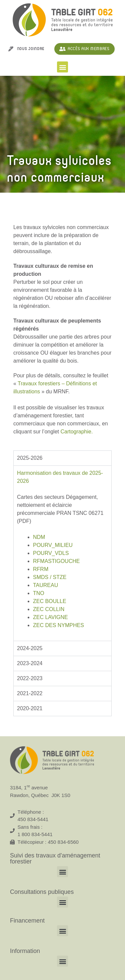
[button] (62, 67)
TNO (39, 593)
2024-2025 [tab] (30, 648)
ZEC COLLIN (49, 609)
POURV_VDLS (51, 553)
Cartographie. (76, 432)
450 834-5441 (33, 819)
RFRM (41, 569)
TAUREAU (45, 585)
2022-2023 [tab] (30, 678)
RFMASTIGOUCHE (56, 561)
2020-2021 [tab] (30, 708)
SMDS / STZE (50, 577)
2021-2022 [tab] (30, 693)
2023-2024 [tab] (30, 663)
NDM (39, 537)
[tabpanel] (62, 553)
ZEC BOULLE (50, 601)
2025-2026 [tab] (30, 458)
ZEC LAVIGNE (50, 617)
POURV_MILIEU (53, 545)
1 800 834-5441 (35, 834)
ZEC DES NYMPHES (58, 625)
